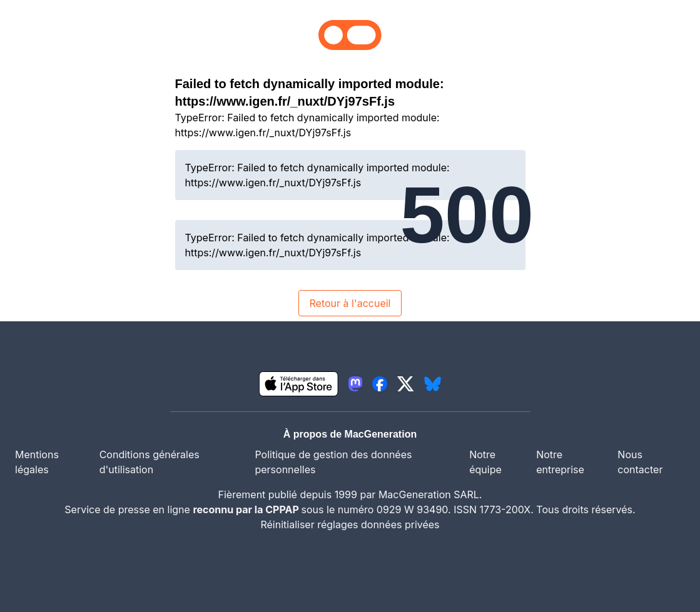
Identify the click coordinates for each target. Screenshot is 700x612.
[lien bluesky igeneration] (433, 384)
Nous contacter (640, 462)
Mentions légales (37, 462)
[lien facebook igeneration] (380, 384)
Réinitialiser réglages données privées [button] (350, 524)
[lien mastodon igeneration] (355, 384)
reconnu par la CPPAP (247, 509)
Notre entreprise (560, 462)
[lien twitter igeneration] (406, 384)
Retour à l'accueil (350, 303)
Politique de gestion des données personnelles (333, 462)
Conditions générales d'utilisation (150, 462)
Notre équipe (485, 462)
